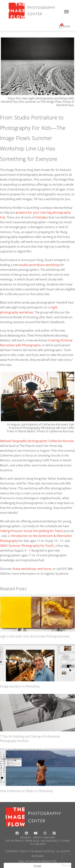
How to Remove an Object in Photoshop (26, 791)
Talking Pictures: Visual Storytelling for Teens (32, 531)
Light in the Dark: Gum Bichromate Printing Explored (35, 636)
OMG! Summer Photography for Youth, (27, 546)
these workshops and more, (32, 569)
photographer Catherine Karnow (37, 441)
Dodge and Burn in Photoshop (20, 686)
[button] (67, 11)
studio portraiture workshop (39, 265)
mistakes (42, 217)
